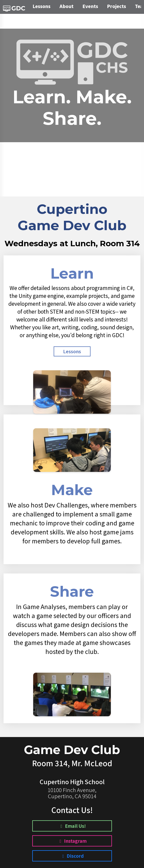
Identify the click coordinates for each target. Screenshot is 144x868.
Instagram (72, 841)
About (66, 6)
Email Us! (72, 826)
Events (90, 6)
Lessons (42, 6)
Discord (72, 856)
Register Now (72, 161)
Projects (117, 6)
